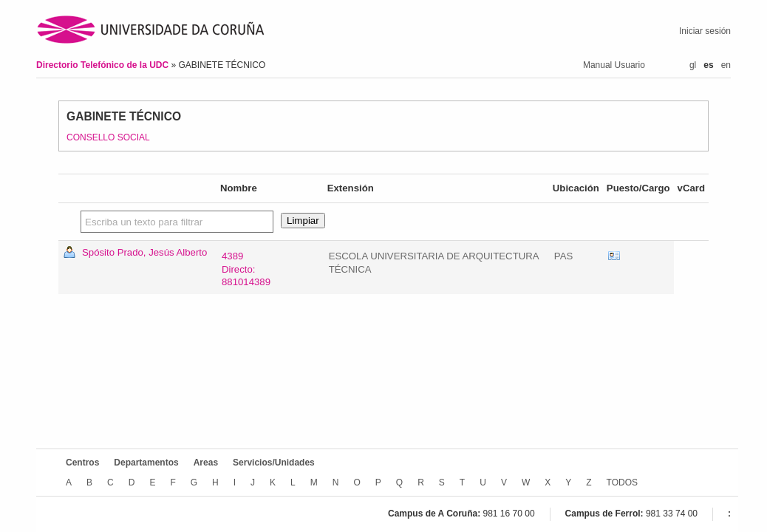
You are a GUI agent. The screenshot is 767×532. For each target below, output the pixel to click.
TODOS (622, 482)
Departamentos (146, 463)
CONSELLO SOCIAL (108, 137)
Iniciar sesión (705, 31)
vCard (614, 256)
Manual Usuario (614, 65)
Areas (206, 463)
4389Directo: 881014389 (246, 269)
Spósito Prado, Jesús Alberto (144, 252)
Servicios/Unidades (274, 463)
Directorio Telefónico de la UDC (103, 65)
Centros (82, 463)
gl (693, 65)
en (726, 65)
